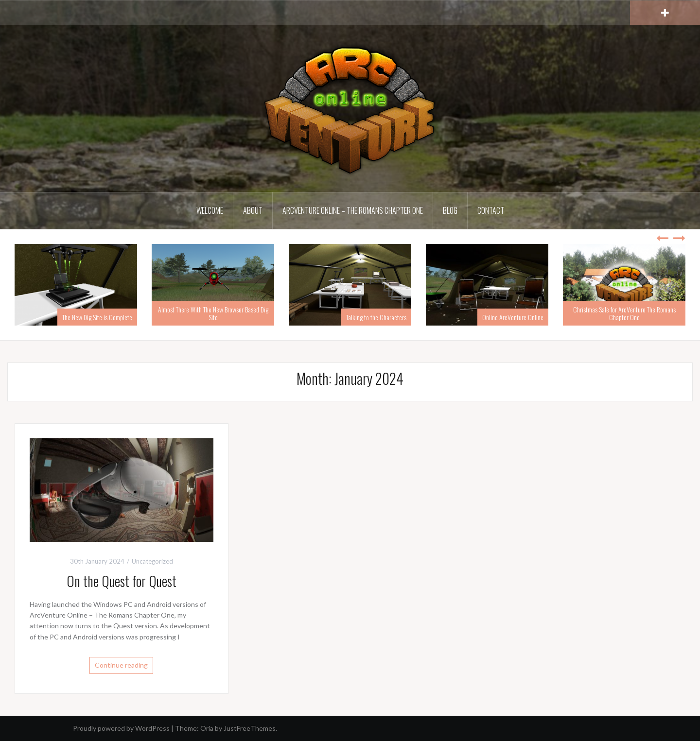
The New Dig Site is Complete (97, 317)
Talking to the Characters (376, 317)
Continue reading (121, 665)
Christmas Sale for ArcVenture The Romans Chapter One (624, 313)
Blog (450, 210)
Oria (207, 728)
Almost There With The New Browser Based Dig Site (213, 313)
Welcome (210, 210)
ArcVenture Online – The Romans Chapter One (353, 210)
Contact (491, 210)
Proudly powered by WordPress (121, 728)
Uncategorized (152, 561)
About (253, 210)
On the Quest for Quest (122, 581)
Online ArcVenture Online (513, 317)
